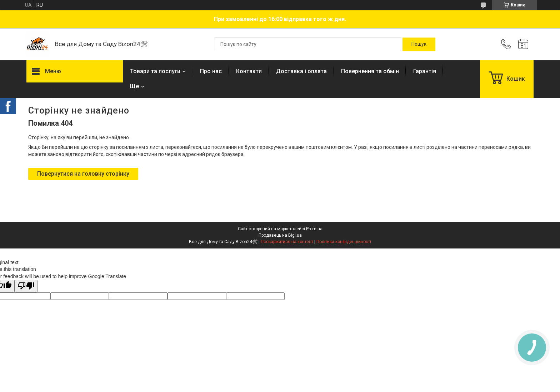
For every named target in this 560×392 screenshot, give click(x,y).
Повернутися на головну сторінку (83, 174)
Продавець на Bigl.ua (280, 235)
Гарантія (425, 71)
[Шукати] (419, 44)
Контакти (249, 71)
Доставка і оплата (301, 71)
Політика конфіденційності (344, 242)
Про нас (211, 71)
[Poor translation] (26, 286)
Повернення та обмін (370, 71)
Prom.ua (314, 229)
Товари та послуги (155, 71)
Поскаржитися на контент (287, 242)
